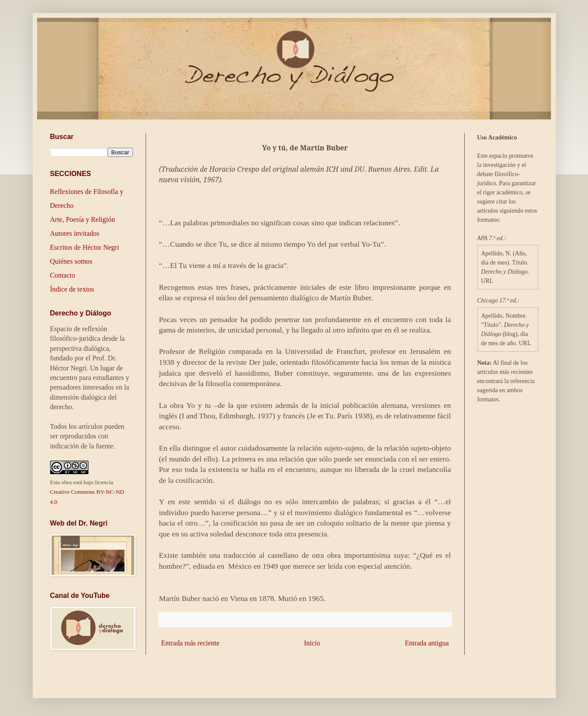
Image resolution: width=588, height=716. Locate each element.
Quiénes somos (71, 261)
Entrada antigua (427, 643)
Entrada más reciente (190, 643)
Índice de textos (72, 289)
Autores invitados (75, 233)
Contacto (63, 275)
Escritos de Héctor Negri (85, 247)
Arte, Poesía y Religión (83, 219)
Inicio (312, 643)
